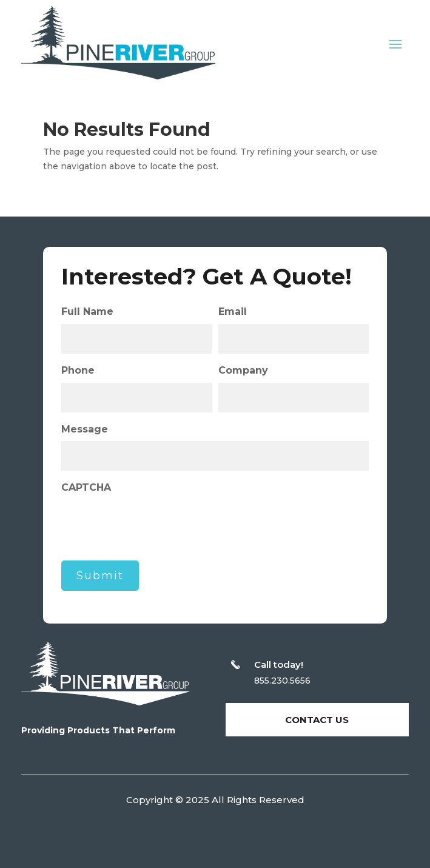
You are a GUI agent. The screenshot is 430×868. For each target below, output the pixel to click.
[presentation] (153, 523)
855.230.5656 (282, 681)
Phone (78, 370)
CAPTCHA (86, 487)
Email (233, 311)
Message (85, 429)
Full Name (87, 311)
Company (243, 370)
